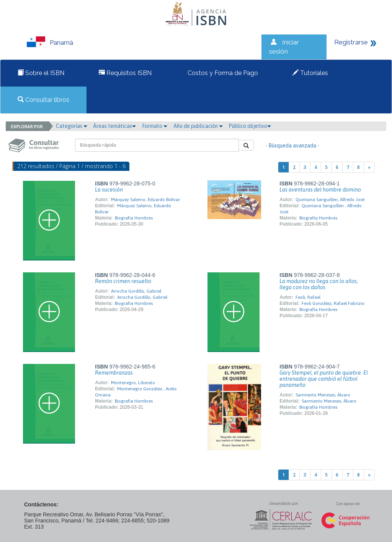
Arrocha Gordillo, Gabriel (136, 291)
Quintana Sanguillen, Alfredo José (330, 200)
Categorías (72, 126)
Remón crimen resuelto (123, 281)
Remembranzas (114, 373)
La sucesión (109, 190)
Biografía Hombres (134, 218)
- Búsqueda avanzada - (292, 146)
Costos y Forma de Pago (222, 73)
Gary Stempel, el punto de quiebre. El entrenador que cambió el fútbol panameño (324, 379)
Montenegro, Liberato (133, 383)
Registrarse (351, 42)
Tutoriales (310, 73)
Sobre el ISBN (41, 73)
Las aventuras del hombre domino (320, 190)
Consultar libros (43, 100)
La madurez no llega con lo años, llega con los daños (319, 284)
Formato (155, 126)
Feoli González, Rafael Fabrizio (333, 303)
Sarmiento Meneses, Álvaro (323, 395)
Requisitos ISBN (125, 73)
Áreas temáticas (114, 126)
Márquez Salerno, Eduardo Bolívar (145, 200)
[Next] (369, 167)
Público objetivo (250, 126)
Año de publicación (198, 126)
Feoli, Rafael (308, 297)
